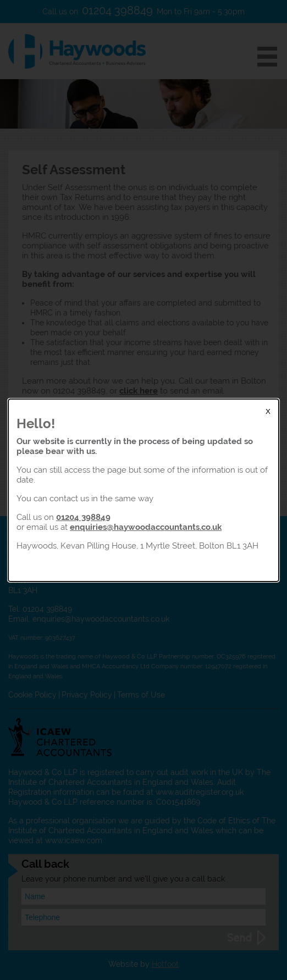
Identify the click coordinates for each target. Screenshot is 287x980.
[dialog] (143, 490)
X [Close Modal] (268, 411)
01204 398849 (83, 517)
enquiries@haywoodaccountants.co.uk (146, 527)
